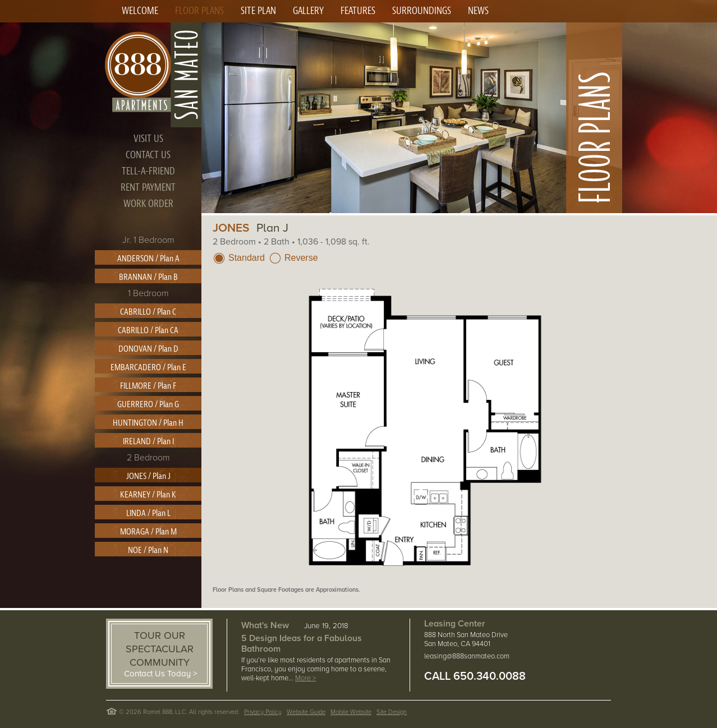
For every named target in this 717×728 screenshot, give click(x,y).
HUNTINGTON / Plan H (148, 423)
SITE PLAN (258, 11)
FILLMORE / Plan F (148, 386)
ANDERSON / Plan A (148, 259)
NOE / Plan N (148, 550)
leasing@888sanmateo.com (467, 656)
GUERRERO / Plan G (148, 404)
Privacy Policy (263, 712)
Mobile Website (351, 712)
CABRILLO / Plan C (148, 312)
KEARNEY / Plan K (148, 495)
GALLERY (308, 11)
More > (305, 678)
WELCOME (140, 11)
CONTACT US (148, 155)
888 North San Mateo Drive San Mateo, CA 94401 (466, 639)
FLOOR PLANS (199, 11)
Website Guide (306, 712)
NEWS (478, 11)
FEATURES (358, 11)
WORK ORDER (148, 204)
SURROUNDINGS (422, 11)
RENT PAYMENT (148, 188)
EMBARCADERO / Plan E (148, 367)
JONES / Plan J (148, 476)
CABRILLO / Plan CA (148, 330)
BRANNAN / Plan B (148, 277)
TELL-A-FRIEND (148, 171)
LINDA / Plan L (148, 513)
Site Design (392, 712)
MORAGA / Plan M (148, 532)
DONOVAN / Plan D (148, 349)
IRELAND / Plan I (148, 441)
